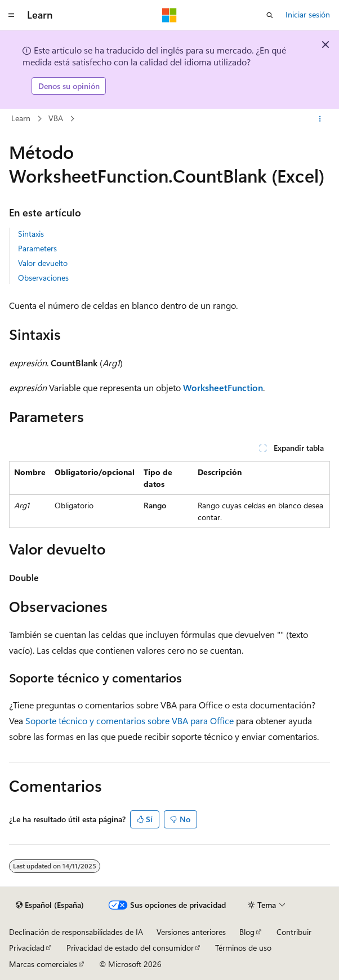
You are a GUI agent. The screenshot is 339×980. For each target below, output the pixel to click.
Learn (21, 118)
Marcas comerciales (43, 964)
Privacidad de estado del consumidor (130, 948)
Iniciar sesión (308, 14)
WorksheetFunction (223, 387)
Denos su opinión (69, 86)
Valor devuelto (43, 263)
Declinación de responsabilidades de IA (76, 932)
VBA (56, 118)
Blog (247, 932)
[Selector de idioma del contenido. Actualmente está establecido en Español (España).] (50, 905)
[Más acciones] (320, 119)
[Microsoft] (169, 15)
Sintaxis (31, 234)
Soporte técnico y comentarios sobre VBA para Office (130, 720)
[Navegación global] (11, 15)
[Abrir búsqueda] (270, 15)
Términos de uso (243, 948)
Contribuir (294, 932)
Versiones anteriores (191, 932)
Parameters (37, 248)
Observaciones (43, 278)
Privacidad (27, 948)
